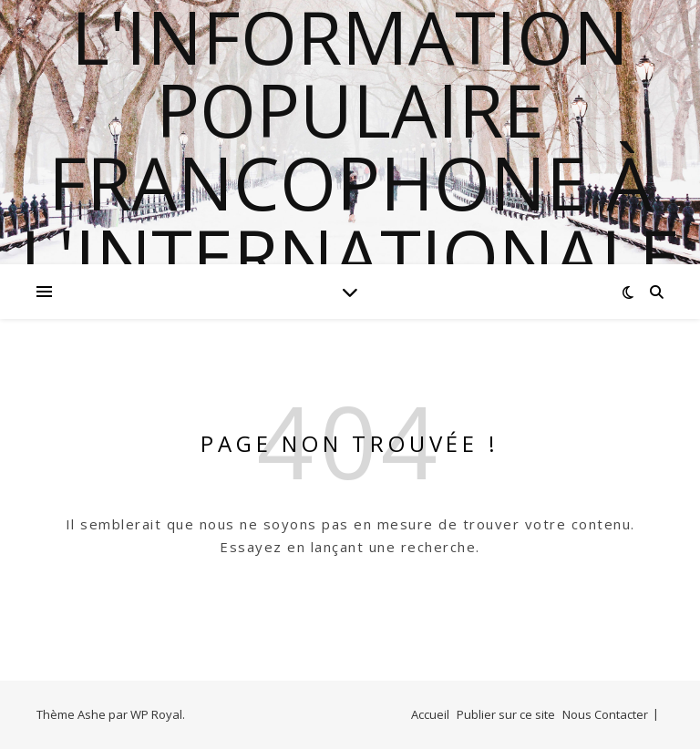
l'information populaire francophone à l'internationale (350, 146)
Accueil (430, 714)
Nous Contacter (605, 714)
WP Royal (156, 714)
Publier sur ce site (506, 714)
